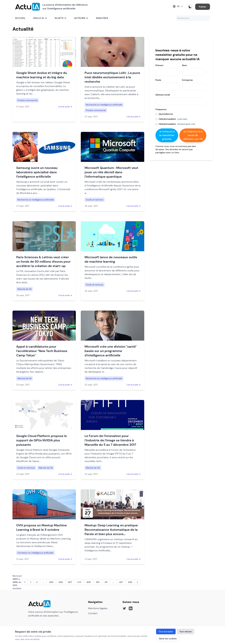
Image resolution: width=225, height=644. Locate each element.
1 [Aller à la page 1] (31, 582)
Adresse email (163, 95)
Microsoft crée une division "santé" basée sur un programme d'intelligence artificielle (111, 351)
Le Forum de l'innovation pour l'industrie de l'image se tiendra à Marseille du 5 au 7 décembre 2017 (110, 440)
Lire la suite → (65, 107)
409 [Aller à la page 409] (89, 582)
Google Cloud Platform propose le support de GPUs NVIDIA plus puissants (41, 440)
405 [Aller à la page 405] (51, 582)
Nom (184, 65)
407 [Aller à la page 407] (70, 582)
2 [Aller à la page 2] (37, 582)
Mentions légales (98, 608)
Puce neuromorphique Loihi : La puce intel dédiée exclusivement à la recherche (112, 77)
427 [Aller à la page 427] (121, 582)
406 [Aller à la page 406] (61, 582)
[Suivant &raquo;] (137, 582)
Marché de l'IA (25, 289)
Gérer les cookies (168, 639)
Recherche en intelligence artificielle (104, 105)
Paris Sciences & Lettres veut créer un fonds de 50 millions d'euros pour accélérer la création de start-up (43, 262)
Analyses (102, 18)
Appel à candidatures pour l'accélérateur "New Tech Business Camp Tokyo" (42, 351)
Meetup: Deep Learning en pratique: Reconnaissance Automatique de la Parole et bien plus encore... (111, 530)
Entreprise (187, 80)
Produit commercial (27, 100)
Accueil (20, 18)
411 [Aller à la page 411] (106, 582)
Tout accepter (166, 632)
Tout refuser (186, 632)
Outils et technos (94, 200)
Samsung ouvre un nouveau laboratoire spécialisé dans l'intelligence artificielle (37, 172)
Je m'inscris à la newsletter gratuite (167, 135)
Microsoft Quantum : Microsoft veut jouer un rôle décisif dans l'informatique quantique (111, 172)
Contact (93, 613)
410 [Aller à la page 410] (98, 582)
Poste (158, 80)
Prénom (159, 65)
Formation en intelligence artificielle (35, 553)
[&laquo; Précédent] (25, 582)
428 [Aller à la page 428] (130, 582)
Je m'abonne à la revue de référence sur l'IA (193, 135)
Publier (203, 7)
